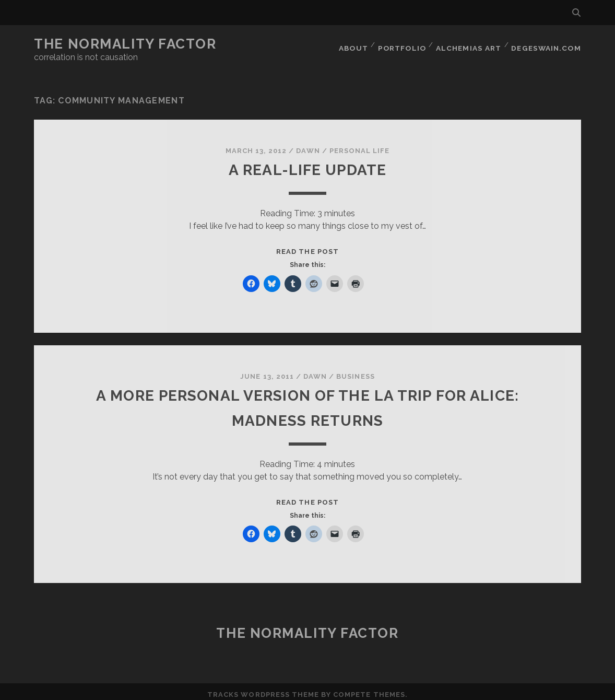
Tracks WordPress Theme (263, 688)
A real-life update (307, 163)
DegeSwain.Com (548, 44)
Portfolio (403, 44)
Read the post (307, 245)
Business (355, 370)
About (353, 44)
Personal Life (360, 144)
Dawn (308, 144)
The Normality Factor (125, 44)
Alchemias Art (471, 44)
